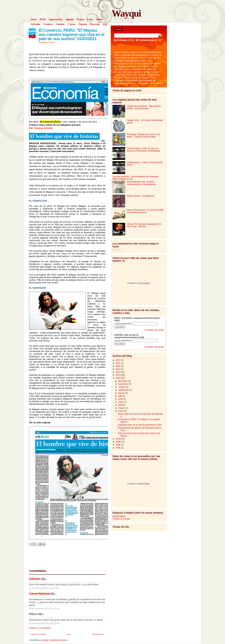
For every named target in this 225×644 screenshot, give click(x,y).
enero (121, 411)
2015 (118, 366)
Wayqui (126, 13)
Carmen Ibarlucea (39, 594)
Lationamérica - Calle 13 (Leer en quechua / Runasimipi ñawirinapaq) (143, 150)
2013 (118, 372)
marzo (122, 408)
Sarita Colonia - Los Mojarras (141, 196)
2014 (118, 369)
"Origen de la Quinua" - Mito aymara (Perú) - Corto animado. (144, 107)
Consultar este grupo (154, 330)
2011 (118, 378)
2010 (118, 439)
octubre (122, 387)
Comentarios (146, 40)
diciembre (123, 381)
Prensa (52, 42)
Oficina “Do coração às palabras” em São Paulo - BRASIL (144, 225)
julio (120, 396)
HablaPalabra (119, 516)
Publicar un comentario (40, 628)
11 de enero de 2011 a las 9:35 (44, 588)
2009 (118, 442)
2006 (118, 445)
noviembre (123, 384)
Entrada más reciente (38, 634)
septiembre (124, 390)
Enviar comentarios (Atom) (55, 640)
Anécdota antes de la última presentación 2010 (140, 425)
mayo (121, 402)
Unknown (35, 579)
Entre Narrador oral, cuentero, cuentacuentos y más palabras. (142, 183)
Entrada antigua (98, 634)
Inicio (69, 634)
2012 (118, 375)
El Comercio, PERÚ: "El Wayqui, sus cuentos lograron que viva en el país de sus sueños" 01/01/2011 (71, 34)
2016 (118, 363)
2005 (118, 448)
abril (121, 405)
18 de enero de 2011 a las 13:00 (44, 623)
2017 (118, 360)
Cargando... (118, 250)
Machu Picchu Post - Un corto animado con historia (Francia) (145, 211)
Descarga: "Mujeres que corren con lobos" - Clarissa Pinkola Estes (143, 136)
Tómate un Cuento (121, 519)
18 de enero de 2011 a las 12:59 (44, 609)
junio (121, 399)
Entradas (122, 40)
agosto (122, 393)
